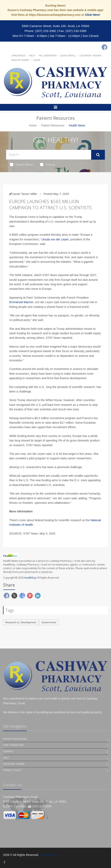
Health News (22, 164)
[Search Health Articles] (49, 155)
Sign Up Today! (20, 60)
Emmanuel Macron (21, 302)
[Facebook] (104, 47)
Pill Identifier (48, 56)
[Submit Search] (98, 155)
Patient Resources (53, 125)
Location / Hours (90, 56)
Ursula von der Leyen (55, 239)
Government (49, 622)
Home (33, 125)
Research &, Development (21, 622)
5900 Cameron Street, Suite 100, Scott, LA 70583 (55, 26)
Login (37, 60)
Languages (18, 56)
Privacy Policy (12, 770)
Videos (48, 164)
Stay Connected (13, 745)
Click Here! (92, 15)
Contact (8, 751)
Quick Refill (68, 56)
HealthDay (30, 578)
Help (32, 56)
